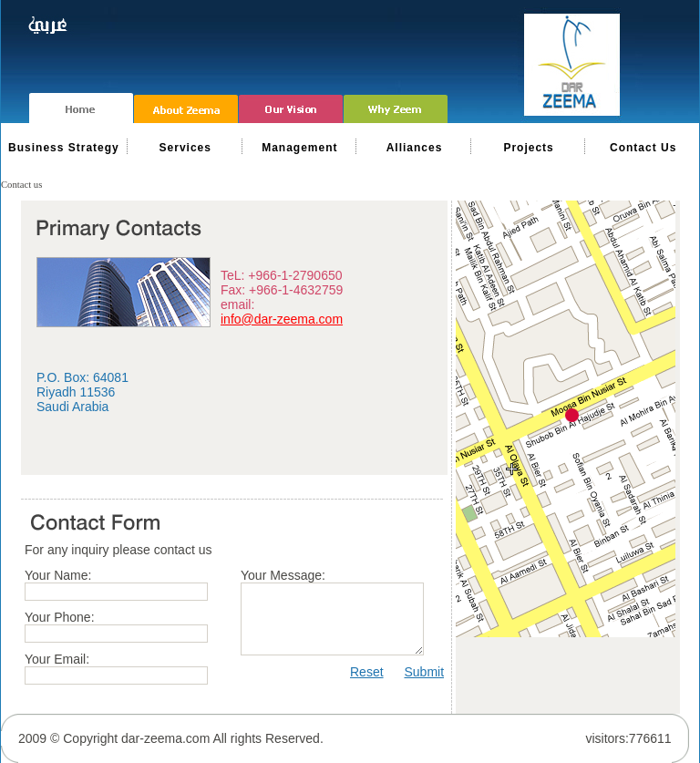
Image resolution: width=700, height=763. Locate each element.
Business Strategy (64, 148)
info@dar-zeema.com (282, 319)
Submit (424, 672)
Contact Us (643, 148)
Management (299, 148)
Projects (528, 148)
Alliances (415, 148)
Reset (367, 672)
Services (185, 148)
